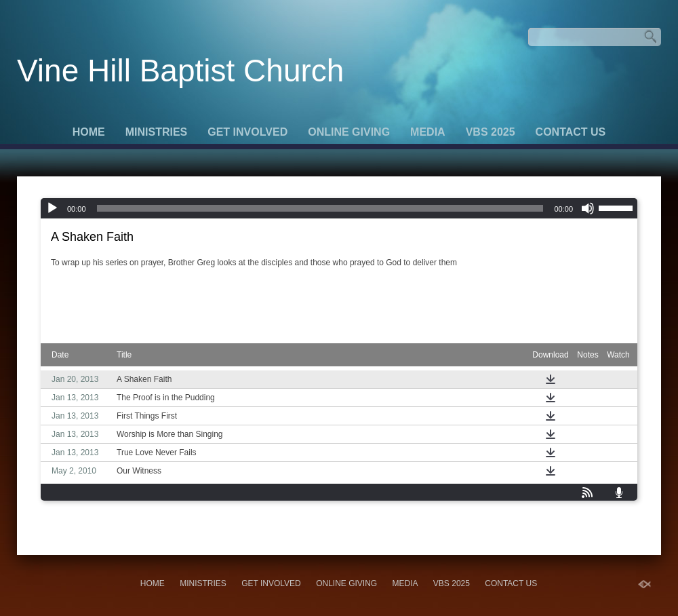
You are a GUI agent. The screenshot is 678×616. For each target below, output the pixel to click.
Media (428, 132)
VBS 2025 (491, 132)
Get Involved (247, 132)
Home (89, 132)
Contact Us (571, 132)
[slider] (320, 208)
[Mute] (588, 208)
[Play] (52, 208)
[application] (339, 208)
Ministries (157, 132)
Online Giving (349, 132)
